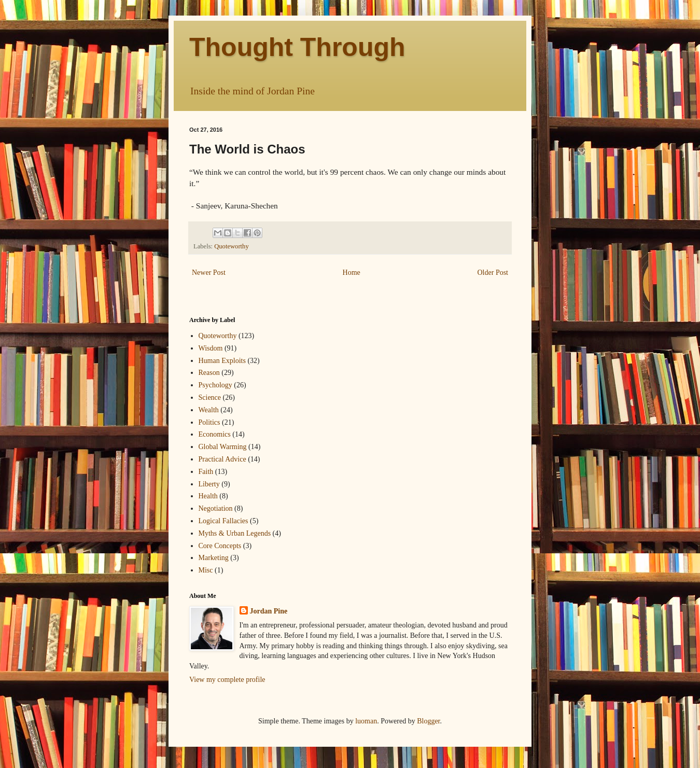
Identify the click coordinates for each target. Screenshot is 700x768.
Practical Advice (222, 459)
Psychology (215, 385)
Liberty (209, 484)
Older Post (493, 273)
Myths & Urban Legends (235, 533)
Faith (206, 472)
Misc (206, 570)
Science (210, 397)
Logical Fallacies (223, 521)
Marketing (214, 558)
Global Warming (223, 447)
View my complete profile (227, 680)
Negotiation (216, 508)
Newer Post (209, 273)
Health (208, 496)
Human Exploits (222, 361)
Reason (209, 373)
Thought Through (297, 47)
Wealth (209, 410)
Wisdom (211, 348)
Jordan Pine (269, 611)
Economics (215, 434)
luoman (366, 721)
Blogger (428, 721)
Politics (209, 422)
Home (352, 273)
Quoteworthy (231, 246)
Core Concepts (220, 546)
